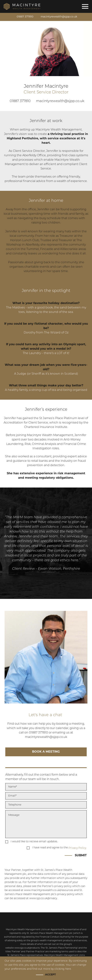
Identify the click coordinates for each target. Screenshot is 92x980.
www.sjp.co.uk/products (27, 948)
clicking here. (63, 969)
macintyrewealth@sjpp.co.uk (59, 17)
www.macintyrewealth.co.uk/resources (49, 890)
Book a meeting (46, 752)
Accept (50, 975)
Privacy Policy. (78, 848)
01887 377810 (25, 17)
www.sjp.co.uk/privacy (43, 898)
